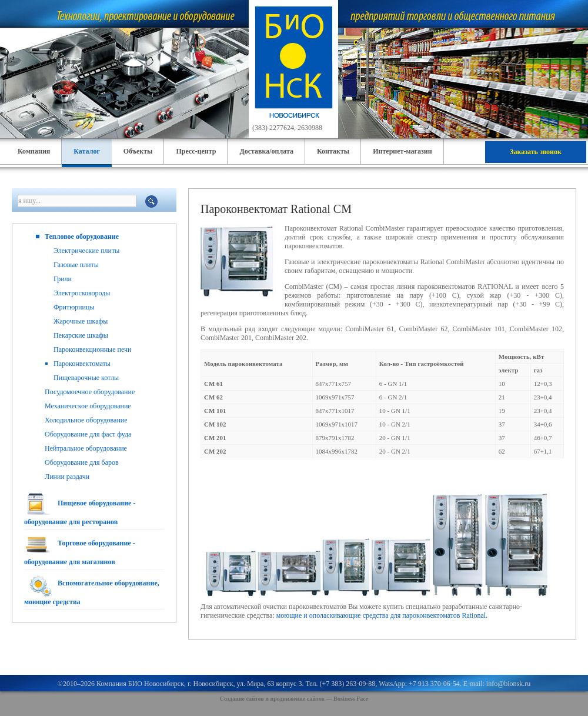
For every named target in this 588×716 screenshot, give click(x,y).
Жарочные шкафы (81, 321)
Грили (63, 279)
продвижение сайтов (297, 699)
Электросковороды (82, 293)
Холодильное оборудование (86, 420)
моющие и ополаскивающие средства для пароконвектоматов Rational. (382, 615)
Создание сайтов (242, 699)
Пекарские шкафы (81, 335)
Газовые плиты (76, 265)
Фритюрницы (74, 307)
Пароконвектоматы (82, 364)
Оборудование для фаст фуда (88, 434)
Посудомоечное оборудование (90, 392)
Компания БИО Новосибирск (140, 684)
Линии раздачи (67, 477)
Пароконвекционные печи (92, 349)
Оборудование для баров (82, 462)
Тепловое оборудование (82, 237)
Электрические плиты (86, 251)
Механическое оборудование (88, 406)
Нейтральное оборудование (86, 448)
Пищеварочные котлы (86, 378)
